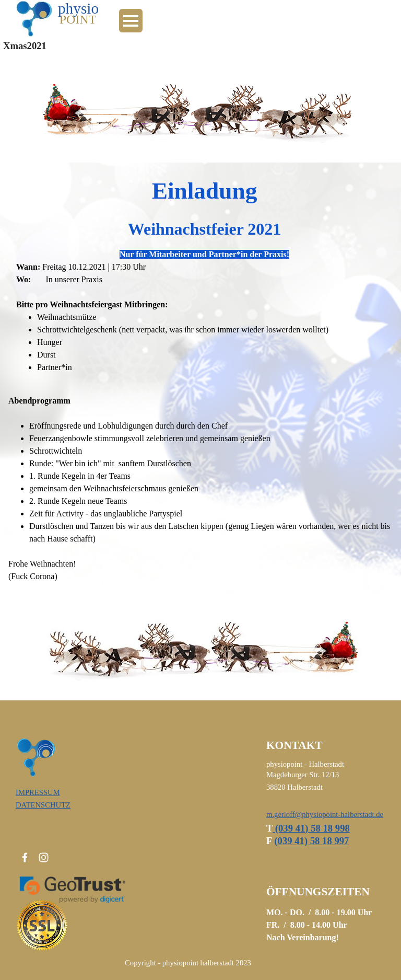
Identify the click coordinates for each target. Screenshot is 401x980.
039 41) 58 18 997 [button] (311, 841)
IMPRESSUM (38, 792)
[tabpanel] (200, 273)
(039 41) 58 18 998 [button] (311, 828)
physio (78, 8)
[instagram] (44, 857)
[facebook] (25, 857)
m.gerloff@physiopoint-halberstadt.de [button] (325, 814)
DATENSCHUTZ (43, 805)
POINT (78, 19)
